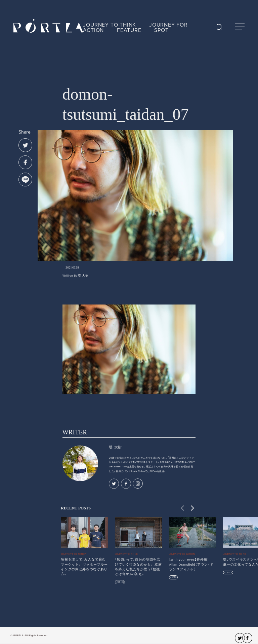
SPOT (161, 30)
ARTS (174, 577)
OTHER (121, 582)
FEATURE (129, 30)
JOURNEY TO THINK (110, 25)
